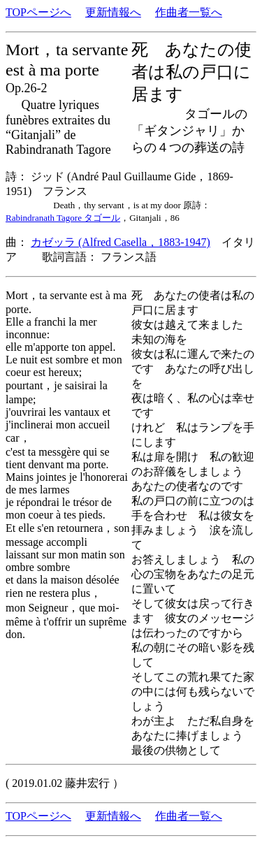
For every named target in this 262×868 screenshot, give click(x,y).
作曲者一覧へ (189, 12)
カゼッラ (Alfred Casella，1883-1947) (121, 242)
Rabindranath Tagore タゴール (63, 218)
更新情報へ (113, 12)
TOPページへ (38, 12)
